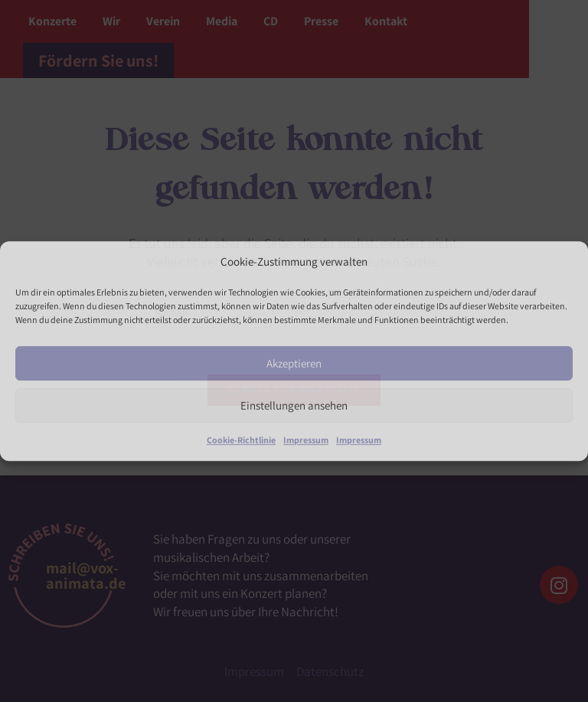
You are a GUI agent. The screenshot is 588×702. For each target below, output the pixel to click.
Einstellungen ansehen (294, 405)
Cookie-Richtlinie (241, 441)
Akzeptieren (294, 363)
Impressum (306, 441)
